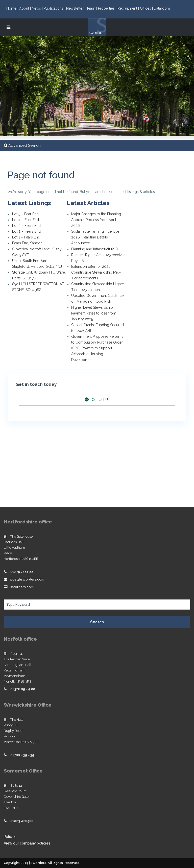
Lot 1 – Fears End (26, 237)
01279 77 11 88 (22, 572)
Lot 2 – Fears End (26, 231)
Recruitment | (129, 8)
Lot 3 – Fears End (26, 226)
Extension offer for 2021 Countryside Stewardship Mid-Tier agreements (96, 272)
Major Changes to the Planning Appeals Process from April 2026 (96, 220)
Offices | (147, 8)
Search (97, 622)
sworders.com (22, 587)
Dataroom (162, 8)
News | (38, 8)
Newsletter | (76, 8)
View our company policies (27, 843)
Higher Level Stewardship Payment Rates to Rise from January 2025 (94, 313)
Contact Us (97, 400)
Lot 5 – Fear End (25, 214)
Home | (13, 8)
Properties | (108, 8)
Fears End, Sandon (27, 243)
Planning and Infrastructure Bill (96, 249)
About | (26, 8)
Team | (92, 8)
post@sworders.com (27, 579)
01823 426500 (22, 821)
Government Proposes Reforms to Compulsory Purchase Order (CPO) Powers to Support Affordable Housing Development (97, 348)
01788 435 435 (22, 755)
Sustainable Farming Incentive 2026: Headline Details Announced (95, 237)
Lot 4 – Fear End (26, 220)
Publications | (55, 8)
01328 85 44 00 (23, 689)
